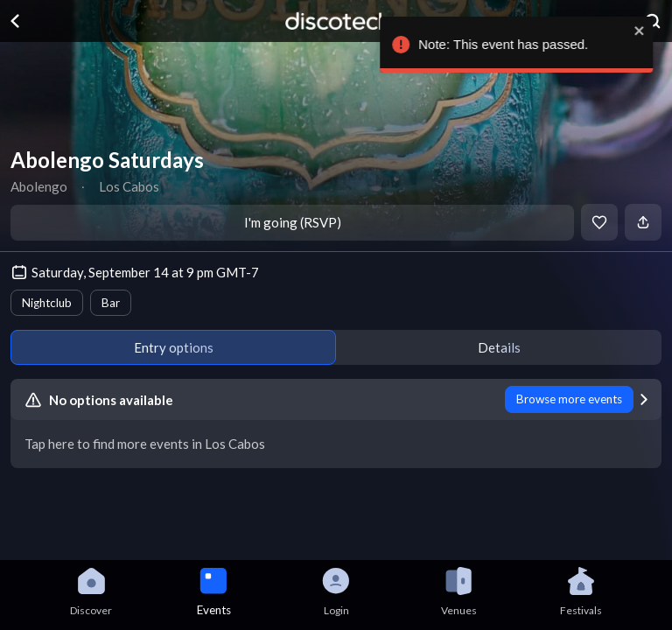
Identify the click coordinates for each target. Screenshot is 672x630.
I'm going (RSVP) (293, 222)
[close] (647, 31)
